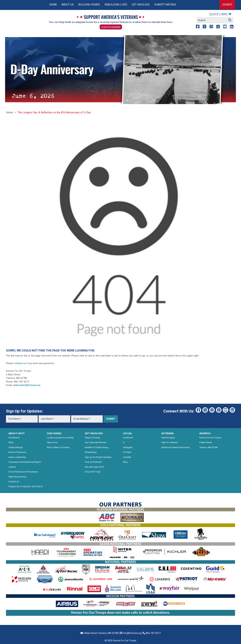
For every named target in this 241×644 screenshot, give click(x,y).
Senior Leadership (17, 457)
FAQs (11, 442)
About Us (68, 5)
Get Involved (141, 5)
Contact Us (14, 482)
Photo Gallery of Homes (58, 447)
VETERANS (167, 433)
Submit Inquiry (168, 438)
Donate (227, 5)
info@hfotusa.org (132, 633)
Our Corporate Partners (96, 442)
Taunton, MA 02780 (208, 447)
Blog (125, 462)
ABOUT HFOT (17, 433)
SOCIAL (128, 433)
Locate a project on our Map (60, 438)
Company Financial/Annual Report (25, 462)
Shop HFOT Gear (93, 472)
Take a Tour (52, 442)
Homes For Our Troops (210, 438)
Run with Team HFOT (95, 467)
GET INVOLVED (94, 433)
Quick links (218, 14)
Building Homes (89, 5)
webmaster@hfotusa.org (27, 385)
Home (53, 5)
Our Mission (14, 438)
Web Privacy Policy (17, 477)
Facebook (128, 438)
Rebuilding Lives (116, 5)
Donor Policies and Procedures (23, 472)
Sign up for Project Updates (98, 457)
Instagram (128, 447)
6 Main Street (205, 442)
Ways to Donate (92, 438)
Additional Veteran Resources (175, 447)
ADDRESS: (205, 433)
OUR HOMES (54, 433)
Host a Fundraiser (93, 462)
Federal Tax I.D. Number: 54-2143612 (26, 486)
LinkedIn (127, 457)
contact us (20, 363)
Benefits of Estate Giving (96, 447)
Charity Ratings (165, 5)
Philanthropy (91, 452)
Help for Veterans (170, 442)
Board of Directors (17, 452)
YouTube (127, 452)
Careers (12, 467)
